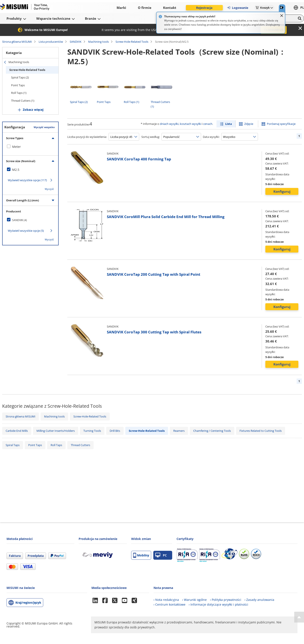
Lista (229, 124)
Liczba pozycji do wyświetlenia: (87, 137)
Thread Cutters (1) (23, 101)
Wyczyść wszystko (44, 127)
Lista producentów (51, 42)
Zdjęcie (249, 124)
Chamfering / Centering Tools (212, 431)
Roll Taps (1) (19, 93)
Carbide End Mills (17, 431)
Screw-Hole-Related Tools (132, 42)
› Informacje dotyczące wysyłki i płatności (218, 604)
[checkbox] (30, 147)
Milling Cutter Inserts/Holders (56, 431)
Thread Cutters (80, 445)
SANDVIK (76, 42)
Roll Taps (56, 445)
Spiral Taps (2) (20, 77)
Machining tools (98, 42)
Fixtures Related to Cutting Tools (261, 431)
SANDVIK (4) (20, 220)
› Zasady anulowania (259, 600)
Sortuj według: (151, 137)
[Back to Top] (299, 617)
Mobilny (141, 555)
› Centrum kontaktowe (169, 604)
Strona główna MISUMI (17, 42)
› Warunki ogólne (194, 600)
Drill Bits (115, 431)
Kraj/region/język (28, 602)
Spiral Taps (13, 445)
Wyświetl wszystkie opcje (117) (27, 180)
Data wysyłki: (211, 137)
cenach (208, 124)
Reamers (179, 431)
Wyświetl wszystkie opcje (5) (26, 231)
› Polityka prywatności (226, 600)
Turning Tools (92, 431)
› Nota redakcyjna (166, 600)
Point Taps (18, 85)
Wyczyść (49, 189)
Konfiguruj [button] (282, 191)
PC (161, 555)
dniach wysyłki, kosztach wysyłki (181, 124)
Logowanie (237, 8)
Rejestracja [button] (204, 8)
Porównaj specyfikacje (281, 124)
